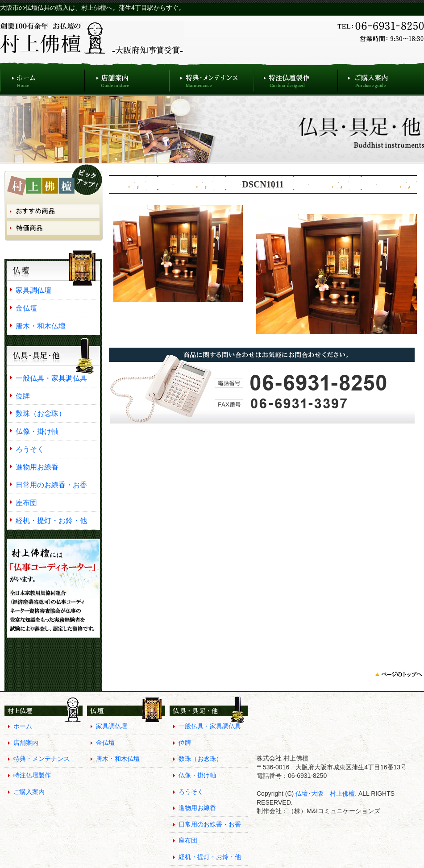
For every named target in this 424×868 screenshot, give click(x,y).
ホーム (42, 78)
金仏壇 (26, 308)
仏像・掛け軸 (37, 431)
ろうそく (30, 449)
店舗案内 (127, 78)
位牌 (23, 396)
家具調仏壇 (33, 290)
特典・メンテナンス (211, 78)
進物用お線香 (37, 467)
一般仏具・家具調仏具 (51, 378)
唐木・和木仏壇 (41, 326)
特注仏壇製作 (296, 78)
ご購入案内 (380, 78)
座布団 (26, 503)
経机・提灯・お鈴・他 (51, 520)
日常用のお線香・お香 (51, 485)
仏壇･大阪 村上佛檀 (324, 793)
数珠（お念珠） (41, 413)
